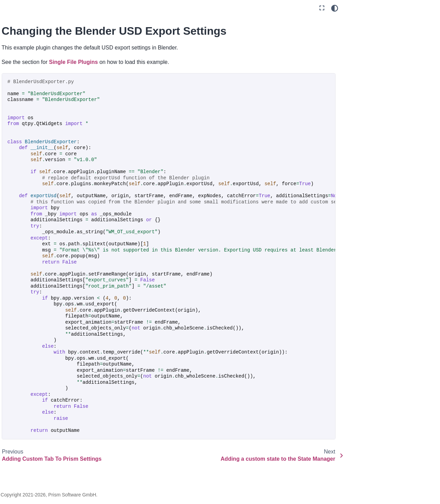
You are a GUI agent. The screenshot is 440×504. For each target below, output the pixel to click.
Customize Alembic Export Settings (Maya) (50, 261)
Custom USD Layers (43, 245)
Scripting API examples (41, 88)
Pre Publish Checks (43, 320)
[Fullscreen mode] (322, 8)
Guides (18, 42)
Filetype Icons (36, 308)
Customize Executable (46, 276)
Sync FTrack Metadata (46, 394)
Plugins (19, 65)
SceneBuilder (36, 382)
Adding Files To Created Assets (47, 139)
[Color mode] (335, 8)
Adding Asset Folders (44, 123)
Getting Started (28, 30)
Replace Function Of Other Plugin (43, 335)
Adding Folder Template (47, 154)
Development (25, 77)
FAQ (15, 448)
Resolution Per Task (43, 351)
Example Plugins (34, 111)
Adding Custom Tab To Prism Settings (46, 190)
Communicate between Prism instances (41, 421)
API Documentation (37, 437)
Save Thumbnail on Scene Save (42, 367)
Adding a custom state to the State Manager (48, 229)
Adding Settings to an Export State (45, 170)
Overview (21, 19)
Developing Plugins (37, 100)
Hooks (23, 405)
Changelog (23, 460)
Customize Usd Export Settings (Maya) (46, 292)
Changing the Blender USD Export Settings (45, 210)
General (19, 53)
